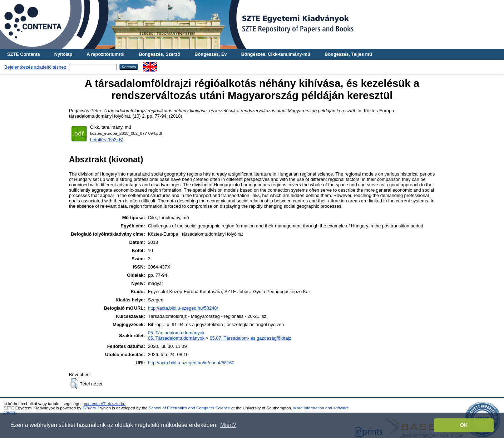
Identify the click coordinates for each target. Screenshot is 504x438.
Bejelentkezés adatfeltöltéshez (35, 67)
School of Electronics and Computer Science (189, 408)
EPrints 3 (91, 408)
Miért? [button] (228, 425)
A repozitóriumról (105, 54)
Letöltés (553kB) (107, 140)
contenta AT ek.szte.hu (105, 404)
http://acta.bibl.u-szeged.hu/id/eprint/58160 (191, 363)
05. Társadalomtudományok (176, 333)
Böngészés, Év (211, 54)
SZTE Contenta (24, 54)
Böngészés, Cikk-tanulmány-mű (276, 54)
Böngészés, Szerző (159, 54)
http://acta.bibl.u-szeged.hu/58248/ (183, 308)
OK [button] (464, 425)
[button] (74, 384)
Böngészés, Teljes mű (348, 54)
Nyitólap (63, 54)
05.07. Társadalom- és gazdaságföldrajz (251, 338)
